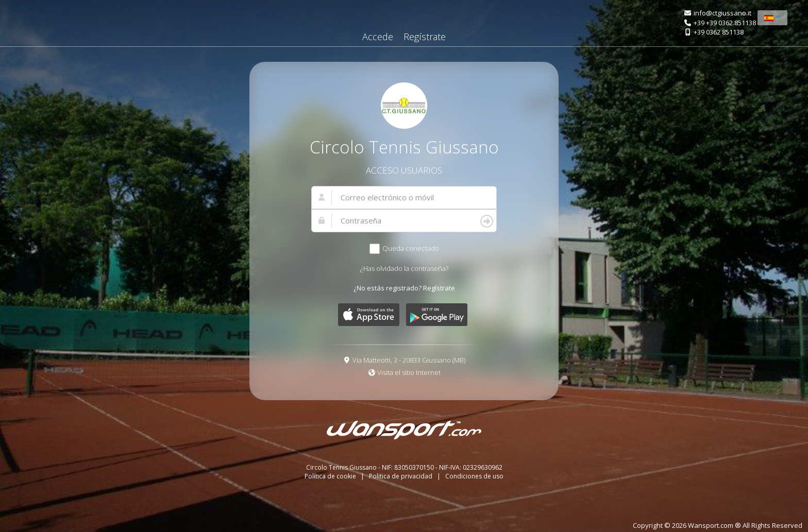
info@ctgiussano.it (722, 13)
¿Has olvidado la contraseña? (404, 268)
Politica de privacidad (401, 476)
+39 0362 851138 (719, 32)
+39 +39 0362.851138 (725, 23)
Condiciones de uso (474, 476)
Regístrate (425, 37)
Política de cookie (331, 476)
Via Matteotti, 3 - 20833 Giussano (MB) (409, 360)
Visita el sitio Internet (409, 372)
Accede (378, 37)
